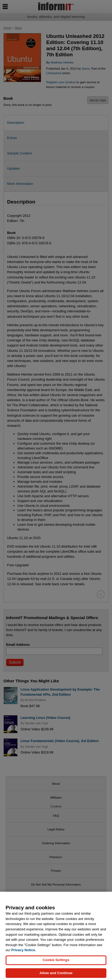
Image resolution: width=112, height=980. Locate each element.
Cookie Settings (56, 963)
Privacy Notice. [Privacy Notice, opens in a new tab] (24, 953)
